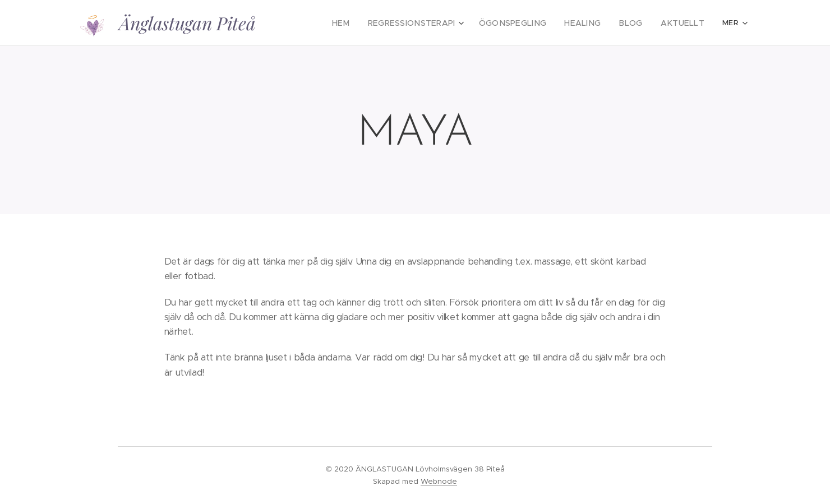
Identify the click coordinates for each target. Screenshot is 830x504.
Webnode (439, 481)
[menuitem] (368, 23)
